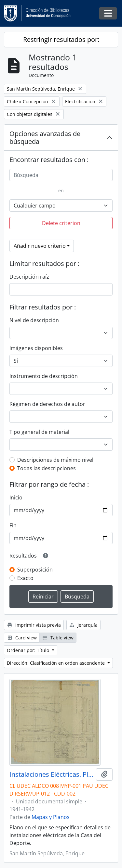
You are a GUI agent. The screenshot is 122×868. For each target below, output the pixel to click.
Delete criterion (61, 223)
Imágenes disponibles (36, 348)
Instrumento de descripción (44, 376)
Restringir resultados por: (61, 39)
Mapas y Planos (51, 817)
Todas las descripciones (47, 468)
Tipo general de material (39, 432)
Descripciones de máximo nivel (55, 460)
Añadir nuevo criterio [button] (40, 246)
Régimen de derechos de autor (47, 404)
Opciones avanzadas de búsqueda (45, 138)
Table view (58, 638)
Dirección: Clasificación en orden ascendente (56, 663)
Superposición (35, 570)
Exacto (25, 578)
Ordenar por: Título (29, 650)
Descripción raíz (29, 277)
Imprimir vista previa (34, 625)
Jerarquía (84, 625)
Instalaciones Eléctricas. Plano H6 (51, 774)
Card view (22, 638)
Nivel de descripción (34, 320)
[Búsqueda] (61, 175)
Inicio (16, 497)
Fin (13, 525)
